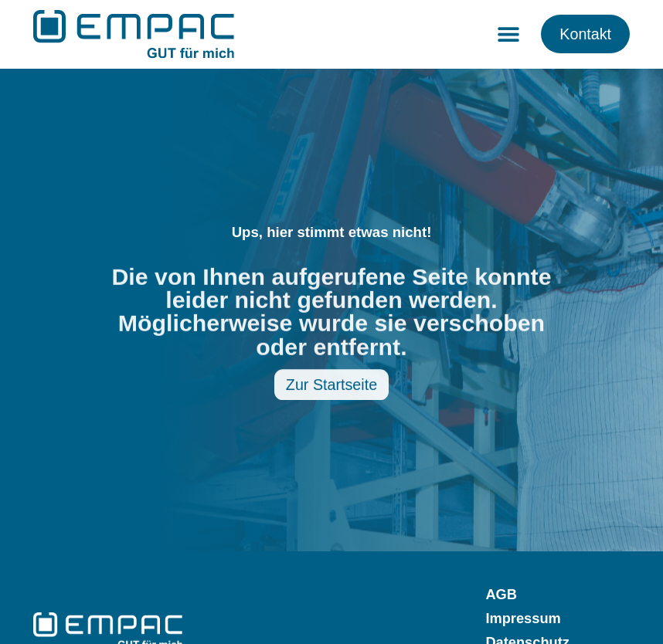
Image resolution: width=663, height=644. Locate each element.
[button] (508, 34)
